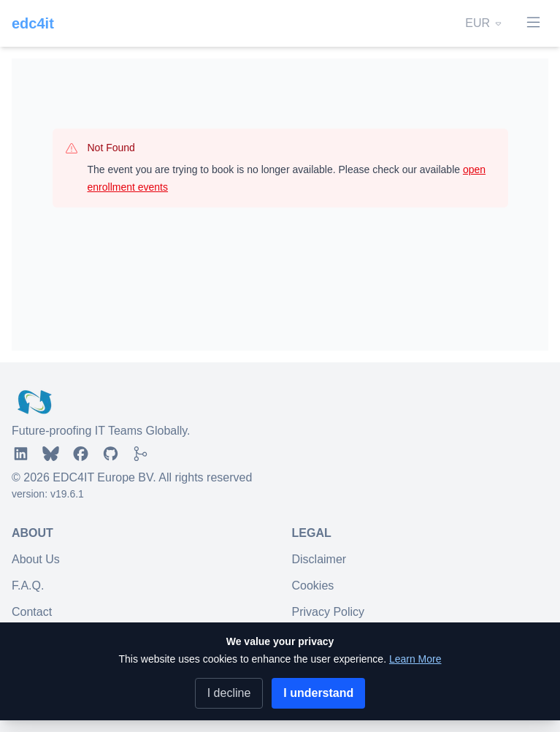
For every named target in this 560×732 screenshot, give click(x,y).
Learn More (415, 659)
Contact (32, 612)
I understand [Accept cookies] (318, 693)
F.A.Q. (28, 586)
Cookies (313, 586)
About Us (36, 559)
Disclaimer (319, 559)
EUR (484, 23)
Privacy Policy (329, 612)
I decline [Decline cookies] (229, 693)
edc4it (33, 23)
